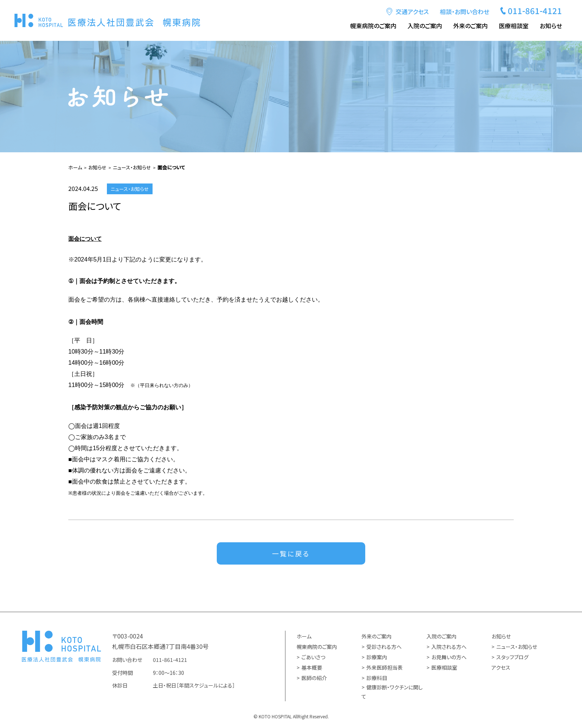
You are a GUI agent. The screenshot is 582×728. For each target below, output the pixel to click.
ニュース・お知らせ (517, 647)
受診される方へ (384, 647)
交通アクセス (412, 12)
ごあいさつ (313, 658)
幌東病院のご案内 (373, 26)
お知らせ (551, 26)
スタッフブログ (512, 658)
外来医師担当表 (385, 668)
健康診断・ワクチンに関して (392, 693)
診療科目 (377, 679)
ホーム (304, 637)
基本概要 (312, 668)
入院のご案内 (425, 26)
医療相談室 (514, 26)
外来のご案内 (470, 26)
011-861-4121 (535, 10)
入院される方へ (449, 647)
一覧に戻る (291, 554)
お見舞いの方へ (449, 658)
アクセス (501, 668)
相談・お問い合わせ (465, 12)
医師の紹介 (314, 679)
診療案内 (377, 658)
